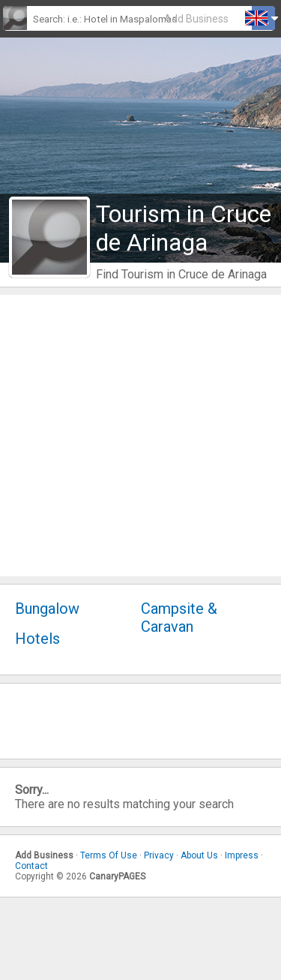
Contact (31, 866)
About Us (199, 855)
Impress (242, 855)
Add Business (196, 19)
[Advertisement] (140, 436)
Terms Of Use (109, 855)
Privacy (159, 855)
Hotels (37, 639)
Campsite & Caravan (179, 618)
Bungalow (47, 609)
